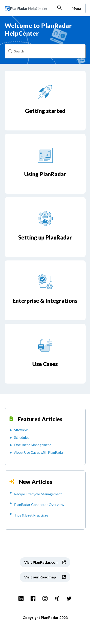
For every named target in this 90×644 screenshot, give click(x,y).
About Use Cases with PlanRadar (39, 452)
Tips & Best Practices (31, 515)
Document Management (33, 445)
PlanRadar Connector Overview (39, 504)
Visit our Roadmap (40, 577)
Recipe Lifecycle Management (38, 494)
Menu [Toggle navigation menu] (76, 8)
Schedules (22, 437)
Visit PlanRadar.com (41, 562)
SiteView (21, 430)
